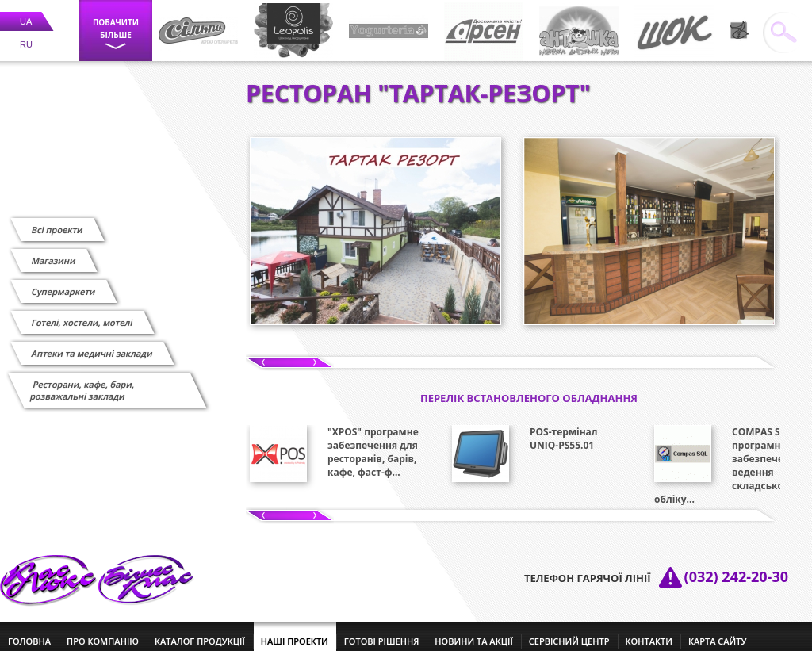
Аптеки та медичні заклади (92, 344)
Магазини (54, 251)
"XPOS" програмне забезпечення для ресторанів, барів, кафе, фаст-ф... (373, 442)
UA (26, 12)
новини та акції (473, 632)
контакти (649, 632)
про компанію (103, 632)
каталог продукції (200, 632)
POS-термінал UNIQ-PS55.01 (564, 429)
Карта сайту (718, 632)
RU (26, 35)
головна (29, 632)
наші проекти (295, 632)
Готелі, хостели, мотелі (82, 313)
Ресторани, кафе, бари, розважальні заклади (82, 381)
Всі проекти (57, 220)
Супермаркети (63, 282)
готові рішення (381, 632)
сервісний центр (569, 632)
